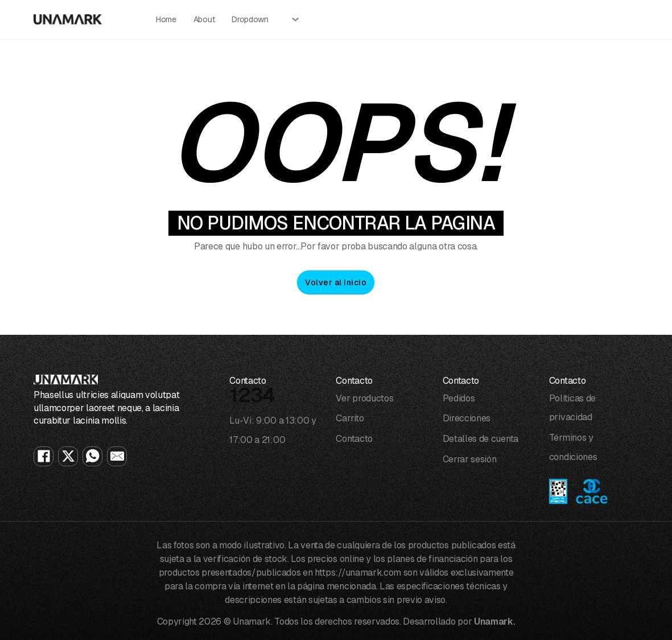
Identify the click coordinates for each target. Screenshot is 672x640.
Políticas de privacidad (572, 408)
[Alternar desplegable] (295, 19)
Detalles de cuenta (481, 439)
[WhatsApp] (92, 456)
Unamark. (494, 621)
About (204, 19)
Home (166, 19)
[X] (68, 456)
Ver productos (364, 398)
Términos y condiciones (573, 447)
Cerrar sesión (470, 459)
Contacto (354, 439)
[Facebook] (44, 456)
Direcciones (467, 418)
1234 (252, 395)
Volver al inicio (336, 282)
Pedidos (459, 398)
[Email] (117, 456)
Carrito (350, 418)
